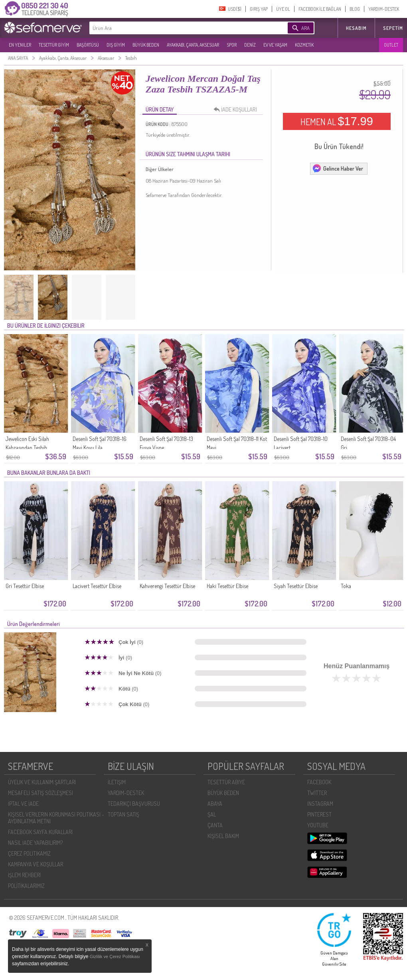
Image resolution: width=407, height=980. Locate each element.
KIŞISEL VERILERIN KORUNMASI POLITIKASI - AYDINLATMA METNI (56, 818)
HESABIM (356, 28)
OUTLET (391, 45)
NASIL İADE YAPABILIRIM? (35, 843)
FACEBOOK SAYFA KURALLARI (40, 832)
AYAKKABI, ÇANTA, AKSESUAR (193, 45)
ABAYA (215, 804)
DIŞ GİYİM (116, 45)
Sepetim (393, 28)
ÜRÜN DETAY (160, 109)
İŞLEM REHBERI (24, 875)
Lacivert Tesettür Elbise (97, 586)
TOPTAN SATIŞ (123, 814)
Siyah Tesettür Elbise (296, 586)
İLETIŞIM (117, 782)
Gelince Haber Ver (338, 168)
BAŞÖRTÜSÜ (88, 45)
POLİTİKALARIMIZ (26, 886)
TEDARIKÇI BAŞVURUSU (134, 804)
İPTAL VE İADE (23, 804)
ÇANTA (215, 825)
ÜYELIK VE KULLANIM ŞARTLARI (42, 782)
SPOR (232, 45)
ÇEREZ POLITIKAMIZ (29, 853)
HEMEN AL (337, 121)
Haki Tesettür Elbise (227, 586)
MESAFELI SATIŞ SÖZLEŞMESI (41, 793)
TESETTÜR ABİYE (226, 782)
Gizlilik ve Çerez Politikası (115, 956)
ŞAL (212, 814)
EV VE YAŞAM (275, 45)
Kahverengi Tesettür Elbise (167, 586)
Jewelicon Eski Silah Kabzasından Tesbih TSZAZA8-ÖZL (27, 448)
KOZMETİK (304, 45)
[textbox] (176, 28)
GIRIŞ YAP (259, 9)
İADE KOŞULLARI (237, 110)
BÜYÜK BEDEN (146, 45)
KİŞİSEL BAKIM (223, 836)
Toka (346, 586)
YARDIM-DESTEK (384, 9)
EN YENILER (20, 45)
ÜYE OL (283, 9)
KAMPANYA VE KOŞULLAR (36, 864)
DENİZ (250, 45)
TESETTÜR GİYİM (54, 45)
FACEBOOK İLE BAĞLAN (320, 9)
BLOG (355, 9)
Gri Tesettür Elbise (25, 586)
